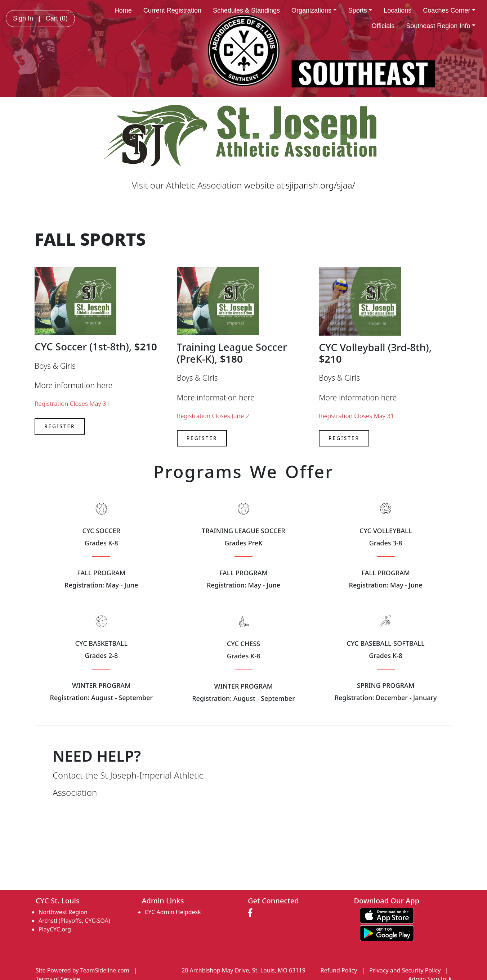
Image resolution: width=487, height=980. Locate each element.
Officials (383, 26)
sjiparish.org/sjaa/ (320, 185)
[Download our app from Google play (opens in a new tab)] (387, 933)
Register (60, 426)
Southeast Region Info (441, 26)
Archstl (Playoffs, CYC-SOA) (74, 921)
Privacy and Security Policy (405, 970)
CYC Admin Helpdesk (173, 912)
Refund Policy (339, 970)
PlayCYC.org (55, 929)
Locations (397, 10)
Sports (360, 10)
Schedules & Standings (246, 10)
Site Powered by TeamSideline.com (82, 970)
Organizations (314, 10)
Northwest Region (63, 912)
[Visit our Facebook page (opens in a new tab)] (252, 913)
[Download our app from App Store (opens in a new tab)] (387, 915)
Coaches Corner (449, 10)
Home (123, 10)
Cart (57, 18)
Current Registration (172, 10)
